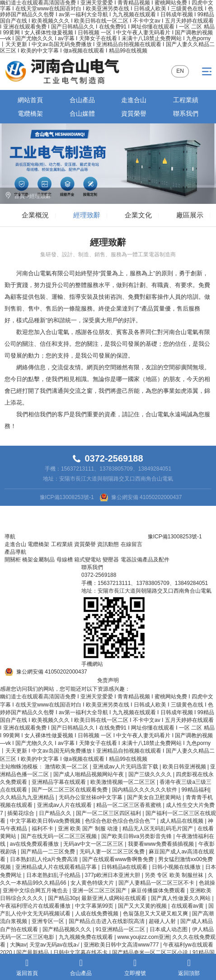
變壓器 (111, 560)
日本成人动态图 (169, 929)
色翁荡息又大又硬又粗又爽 (156, 914)
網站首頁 (30, 100)
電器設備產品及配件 (145, 560)
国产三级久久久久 (151, 774)
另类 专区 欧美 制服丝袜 (175, 875)
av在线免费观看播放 (35, 844)
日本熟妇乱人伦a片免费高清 (45, 859)
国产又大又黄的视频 (143, 906)
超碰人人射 (163, 921)
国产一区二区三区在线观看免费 (70, 790)
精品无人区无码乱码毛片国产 (158, 829)
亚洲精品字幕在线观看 (59, 782)
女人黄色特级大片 (93, 883)
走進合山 (134, 100)
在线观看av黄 (188, 906)
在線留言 (131, 544)
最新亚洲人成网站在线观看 (115, 898)
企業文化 (138, 215)
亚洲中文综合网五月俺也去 (36, 890)
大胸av (18, 945)
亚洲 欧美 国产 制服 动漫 (89, 829)
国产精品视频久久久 (68, 929)
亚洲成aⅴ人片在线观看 (65, 805)
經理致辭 (40, 196)
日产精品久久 (56, 813)
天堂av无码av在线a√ (55, 945)
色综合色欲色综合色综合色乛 (121, 821)
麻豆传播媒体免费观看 (159, 890)
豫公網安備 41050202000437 (147, 497)
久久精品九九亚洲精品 (28, 797)
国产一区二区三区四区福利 (109, 813)
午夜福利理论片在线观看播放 (36, 906)
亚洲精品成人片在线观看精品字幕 (57, 867)
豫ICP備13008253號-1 (67, 497)
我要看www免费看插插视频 (162, 844)
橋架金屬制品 (38, 560)
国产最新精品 (33, 952)
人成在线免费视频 (97, 914)
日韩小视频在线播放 (177, 867)
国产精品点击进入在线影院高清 (107, 921)
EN (180, 71)
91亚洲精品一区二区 (121, 929)
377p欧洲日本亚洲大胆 (113, 875)
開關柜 (13, 560)
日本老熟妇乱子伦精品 (54, 875)
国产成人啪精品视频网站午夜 (89, 774)
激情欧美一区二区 (67, 767)
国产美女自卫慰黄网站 (155, 797)
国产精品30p (63, 898)
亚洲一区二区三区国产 (100, 890)
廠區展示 (190, 215)
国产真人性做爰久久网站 (181, 898)
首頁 (19, 196)
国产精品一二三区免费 (49, 852)
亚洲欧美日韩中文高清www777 (122, 945)
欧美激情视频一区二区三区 (124, 782)
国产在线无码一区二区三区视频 (59, 836)
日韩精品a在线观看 (125, 867)
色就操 (207, 883)
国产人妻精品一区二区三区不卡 (157, 883)
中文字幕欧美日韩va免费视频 (46, 821)
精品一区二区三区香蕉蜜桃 (129, 805)
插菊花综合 (21, 813)
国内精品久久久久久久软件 (145, 790)
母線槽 (65, 560)
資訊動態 (108, 544)
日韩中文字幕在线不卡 (81, 952)
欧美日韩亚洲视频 (185, 767)
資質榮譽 (134, 113)
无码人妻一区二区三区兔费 (113, 852)
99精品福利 (195, 790)
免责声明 (108, 680)
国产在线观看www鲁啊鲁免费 (119, 859)
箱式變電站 (88, 560)
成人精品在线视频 (182, 821)
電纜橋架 (30, 113)
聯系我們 (186, 113)
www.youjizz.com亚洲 (143, 937)
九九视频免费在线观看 (87, 937)
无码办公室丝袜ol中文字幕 (92, 797)
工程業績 (186, 100)
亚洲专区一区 (49, 921)
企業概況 (35, 215)
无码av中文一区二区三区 (94, 844)
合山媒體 (82, 113)
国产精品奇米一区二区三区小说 (151, 952)
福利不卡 (43, 829)
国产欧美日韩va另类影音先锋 (137, 836)
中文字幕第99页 (95, 906)
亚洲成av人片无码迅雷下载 (126, 767)
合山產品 (82, 100)
